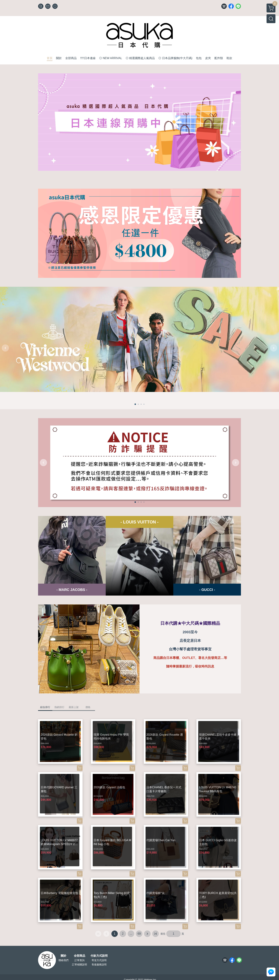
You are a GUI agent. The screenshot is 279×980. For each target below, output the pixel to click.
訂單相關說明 (80, 965)
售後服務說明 (99, 965)
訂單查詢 (80, 960)
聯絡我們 (64, 960)
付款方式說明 (99, 956)
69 (139, 934)
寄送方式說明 (99, 960)
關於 (64, 956)
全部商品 (80, 956)
